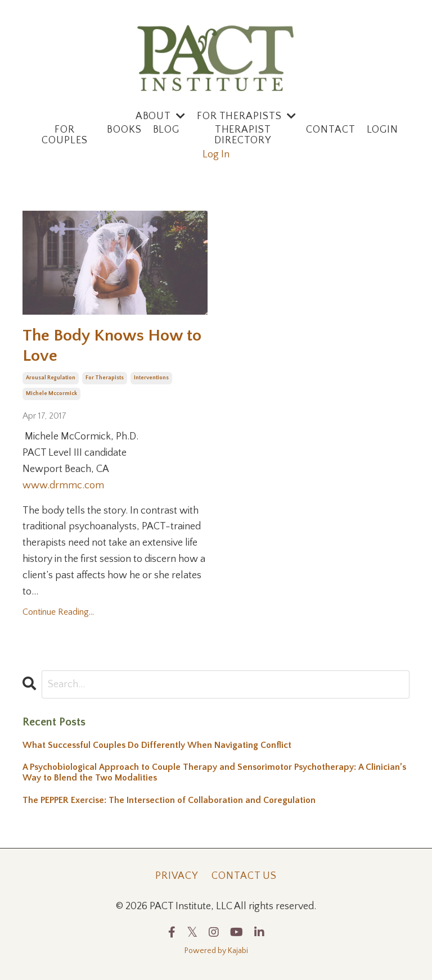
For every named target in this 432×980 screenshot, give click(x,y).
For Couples (64, 136)
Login (383, 130)
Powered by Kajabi (216, 951)
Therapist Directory (243, 136)
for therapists (105, 378)
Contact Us (244, 876)
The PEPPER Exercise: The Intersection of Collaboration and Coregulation (169, 800)
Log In (216, 155)
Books (124, 130)
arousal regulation (51, 378)
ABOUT (161, 116)
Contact (330, 130)
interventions (151, 378)
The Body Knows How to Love (112, 346)
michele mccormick (51, 394)
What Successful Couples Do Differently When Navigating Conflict (157, 745)
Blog (166, 130)
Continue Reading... (58, 612)
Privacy (177, 876)
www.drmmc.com (63, 486)
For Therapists (247, 116)
